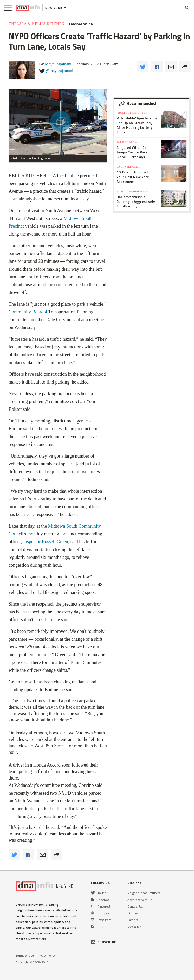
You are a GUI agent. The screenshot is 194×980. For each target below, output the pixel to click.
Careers (133, 920)
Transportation (80, 24)
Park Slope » (127, 142)
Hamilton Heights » (132, 192)
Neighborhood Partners (144, 893)
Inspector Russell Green (46, 542)
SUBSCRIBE (104, 942)
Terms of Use (25, 955)
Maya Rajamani (58, 64)
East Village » (128, 167)
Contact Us (135, 906)
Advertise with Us (140, 900)
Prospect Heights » (132, 113)
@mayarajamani (59, 71)
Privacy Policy (46, 955)
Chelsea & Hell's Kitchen (37, 24)
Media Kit (134, 927)
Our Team (134, 913)
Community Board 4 (28, 312)
